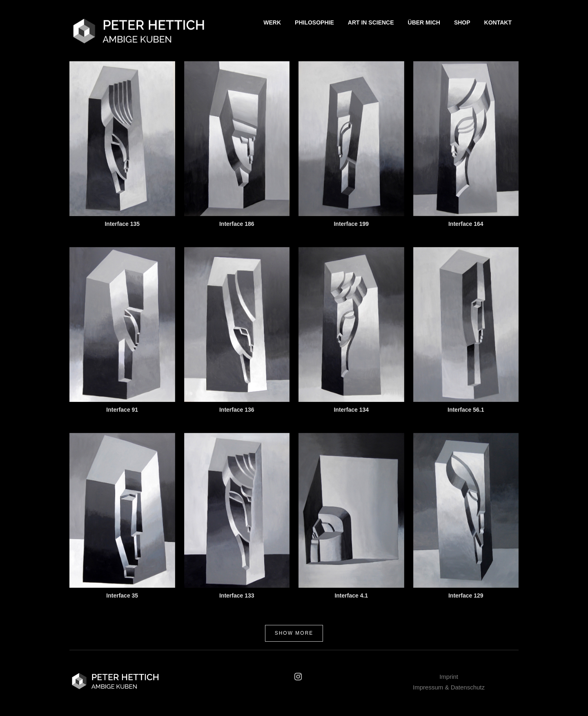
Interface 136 (237, 410)
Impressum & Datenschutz (449, 687)
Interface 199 (351, 224)
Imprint (449, 677)
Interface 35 (122, 596)
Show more (294, 633)
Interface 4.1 (351, 596)
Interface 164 (466, 224)
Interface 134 (351, 410)
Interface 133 (237, 596)
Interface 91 (122, 410)
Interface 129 (466, 596)
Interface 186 (237, 224)
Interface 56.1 (466, 410)
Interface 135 (122, 224)
